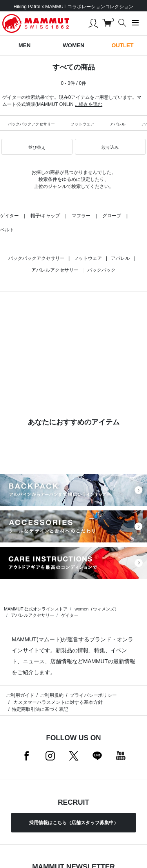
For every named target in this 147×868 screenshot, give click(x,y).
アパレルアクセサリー (55, 270)
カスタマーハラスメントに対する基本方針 (57, 702)
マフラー (81, 216)
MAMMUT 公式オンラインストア (36, 609)
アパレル (118, 124)
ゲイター (9, 216)
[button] (37, 147)
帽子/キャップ (45, 216)
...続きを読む (89, 104)
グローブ (112, 216)
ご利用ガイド (20, 695)
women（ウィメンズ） (96, 609)
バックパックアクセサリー (31, 124)
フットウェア (82, 124)
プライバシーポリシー (93, 695)
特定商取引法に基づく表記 (40, 709)
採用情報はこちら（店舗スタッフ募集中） (74, 823)
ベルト (7, 230)
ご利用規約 (52, 695)
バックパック (102, 270)
